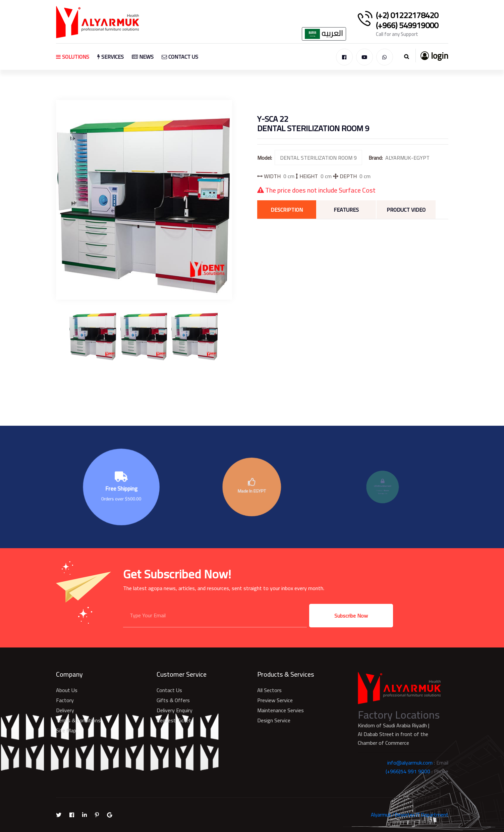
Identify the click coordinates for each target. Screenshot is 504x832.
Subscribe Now (351, 616)
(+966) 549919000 (407, 25)
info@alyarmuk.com (410, 763)
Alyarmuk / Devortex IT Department (410, 815)
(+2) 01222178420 (407, 15)
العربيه (324, 34)
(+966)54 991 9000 (408, 771)
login (434, 56)
